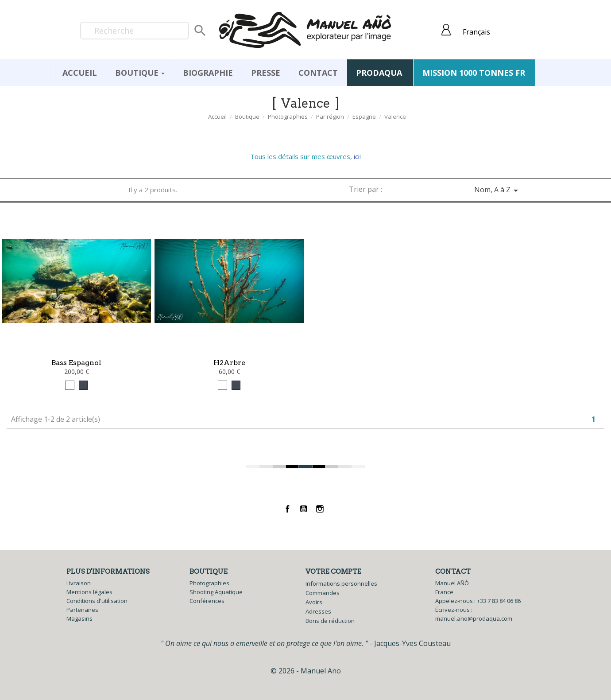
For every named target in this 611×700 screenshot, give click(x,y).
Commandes (323, 593)
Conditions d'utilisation (97, 601)
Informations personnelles (341, 583)
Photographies (209, 583)
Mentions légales (89, 592)
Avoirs (314, 602)
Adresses (318, 611)
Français (476, 32)
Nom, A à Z (498, 190)
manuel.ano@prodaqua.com (474, 618)
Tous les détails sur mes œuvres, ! (305, 156)
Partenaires (82, 610)
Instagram (320, 509)
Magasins (79, 618)
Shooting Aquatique (216, 592)
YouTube (304, 509)
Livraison (79, 583)
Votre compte (333, 572)
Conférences (207, 601)
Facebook (288, 509)
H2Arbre (229, 363)
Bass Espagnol (76, 363)
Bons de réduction (330, 621)
